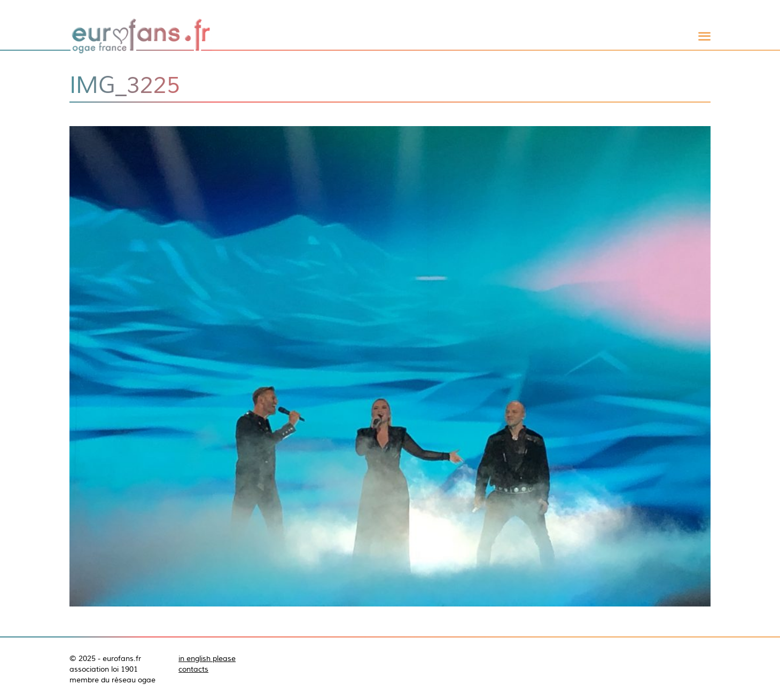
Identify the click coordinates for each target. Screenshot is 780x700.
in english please (207, 658)
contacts (193, 669)
